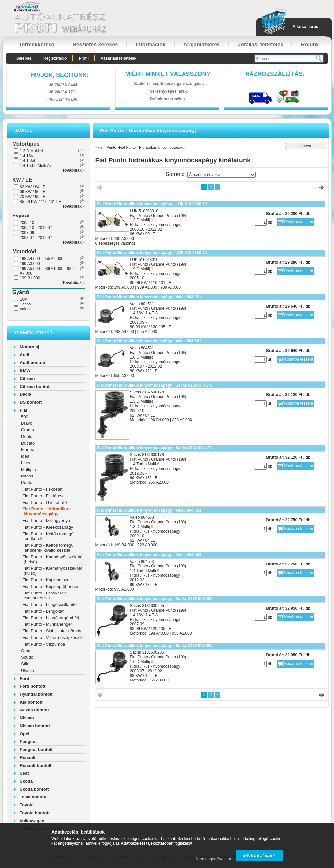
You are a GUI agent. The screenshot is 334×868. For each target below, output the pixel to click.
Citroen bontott (35, 386)
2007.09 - (28, 233)
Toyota (27, 805)
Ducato (28, 443)
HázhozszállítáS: (275, 74)
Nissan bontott (35, 726)
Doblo (27, 436)
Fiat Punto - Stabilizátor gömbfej (53, 631)
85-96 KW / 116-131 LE (40, 202)
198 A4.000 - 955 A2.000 (42, 259)
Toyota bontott (35, 813)
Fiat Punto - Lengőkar (43, 611)
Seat (24, 773)
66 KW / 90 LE (33, 192)
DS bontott (31, 402)
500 (25, 417)
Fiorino (28, 450)
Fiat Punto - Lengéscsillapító (50, 605)
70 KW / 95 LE (33, 197)
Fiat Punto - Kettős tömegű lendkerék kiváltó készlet (48, 548)
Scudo (27, 657)
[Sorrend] (222, 175)
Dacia (26, 394)
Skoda (26, 781)
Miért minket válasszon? (168, 74)
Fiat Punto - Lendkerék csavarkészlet (44, 595)
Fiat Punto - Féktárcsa (44, 496)
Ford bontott (33, 686)
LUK (24, 299)
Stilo (25, 664)
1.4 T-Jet (27, 161)
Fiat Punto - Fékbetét (42, 489)
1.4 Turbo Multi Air (36, 166)
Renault (28, 757)
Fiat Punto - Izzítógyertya (46, 521)
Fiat (24, 410)
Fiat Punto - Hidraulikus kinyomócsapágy (47, 511)
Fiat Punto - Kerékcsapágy (48, 527)
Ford (25, 678)
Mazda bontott (34, 710)
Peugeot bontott (36, 750)
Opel (25, 734)
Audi (25, 355)
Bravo (27, 423)
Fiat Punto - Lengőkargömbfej (51, 618)
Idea (25, 456)
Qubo (26, 651)
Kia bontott (31, 702)
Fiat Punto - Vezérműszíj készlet (53, 637)
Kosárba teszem (299, 222)
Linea (26, 463)
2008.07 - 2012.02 (36, 238)
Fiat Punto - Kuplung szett (47, 580)
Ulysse (28, 670)
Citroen (27, 378)
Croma (28, 430)
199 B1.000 (30, 278)
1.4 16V (27, 156)
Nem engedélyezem (213, 859)
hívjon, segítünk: (60, 75)
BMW (25, 371)
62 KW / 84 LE (33, 187)
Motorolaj (30, 347)
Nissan (27, 718)
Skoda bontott (34, 789)
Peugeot (28, 742)
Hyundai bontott (36, 694)
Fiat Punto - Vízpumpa (44, 644)
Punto (27, 483)
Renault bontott (36, 765)
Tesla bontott (33, 797)
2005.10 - (28, 223)
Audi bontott (33, 363)
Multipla (29, 469)
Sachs (25, 304)
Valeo (25, 309)
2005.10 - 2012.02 (36, 228)
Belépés (24, 58)
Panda (27, 476)
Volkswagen (32, 821)
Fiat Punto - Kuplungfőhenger (50, 586)
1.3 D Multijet (31, 151)
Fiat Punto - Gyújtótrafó (45, 502)
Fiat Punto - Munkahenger (47, 624)
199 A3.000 (30, 264)
